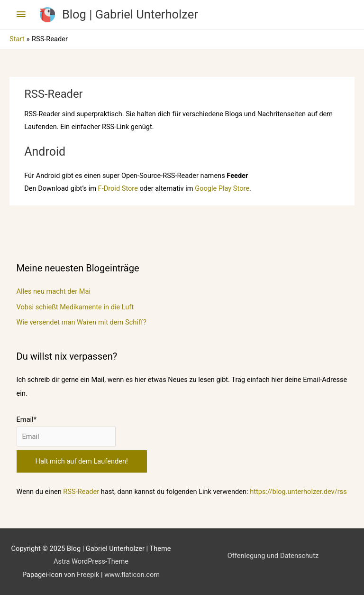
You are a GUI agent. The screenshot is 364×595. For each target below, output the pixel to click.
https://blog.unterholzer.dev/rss (298, 492)
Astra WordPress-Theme (91, 561)
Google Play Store (222, 188)
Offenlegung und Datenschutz (273, 556)
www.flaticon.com (132, 575)
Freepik (88, 575)
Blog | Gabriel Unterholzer (130, 14)
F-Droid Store (118, 188)
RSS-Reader (81, 492)
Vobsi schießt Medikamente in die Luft (75, 307)
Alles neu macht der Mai (54, 291)
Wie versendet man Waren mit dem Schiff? (82, 322)
